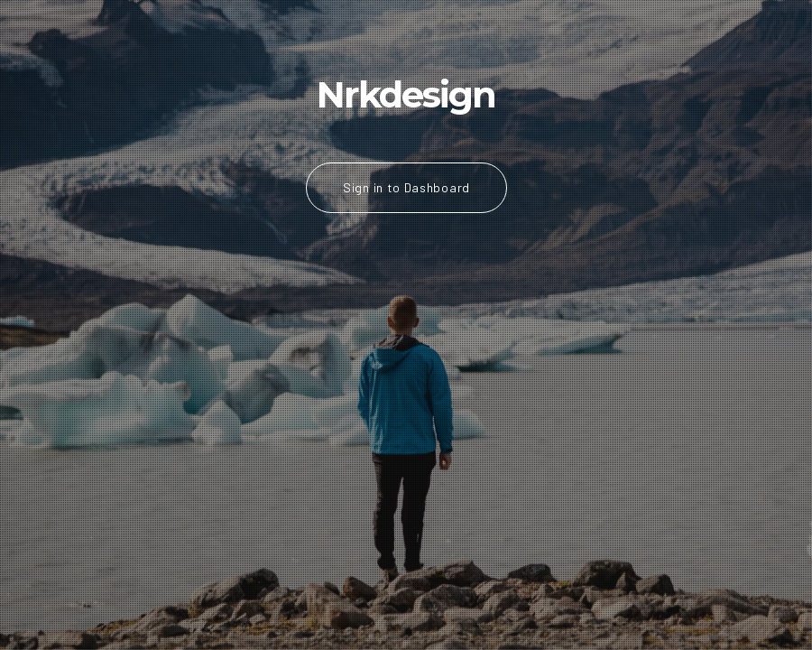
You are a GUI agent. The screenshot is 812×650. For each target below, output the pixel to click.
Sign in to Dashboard (406, 187)
